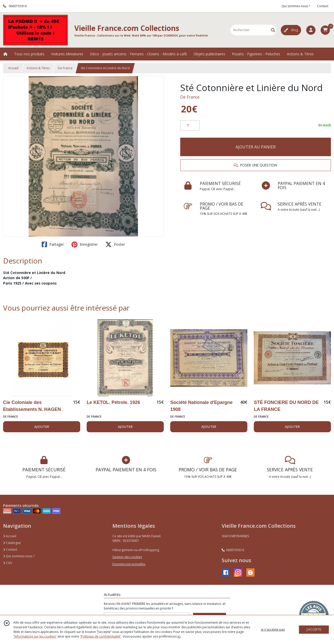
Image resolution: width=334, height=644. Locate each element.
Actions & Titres (38, 68)
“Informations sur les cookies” (35, 636)
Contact (323, 6)
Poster (115, 244)
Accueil (13, 68)
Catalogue (12, 543)
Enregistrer (85, 244)
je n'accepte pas (273, 629)
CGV (8, 563)
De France (65, 68)
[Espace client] (311, 30)
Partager (53, 244)
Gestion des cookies (127, 557)
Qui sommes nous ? (19, 556)
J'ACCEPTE (314, 629)
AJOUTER (42, 427)
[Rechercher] (273, 30)
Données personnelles (129, 564)
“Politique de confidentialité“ (101, 636)
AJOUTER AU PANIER (256, 147)
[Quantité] (190, 125)
